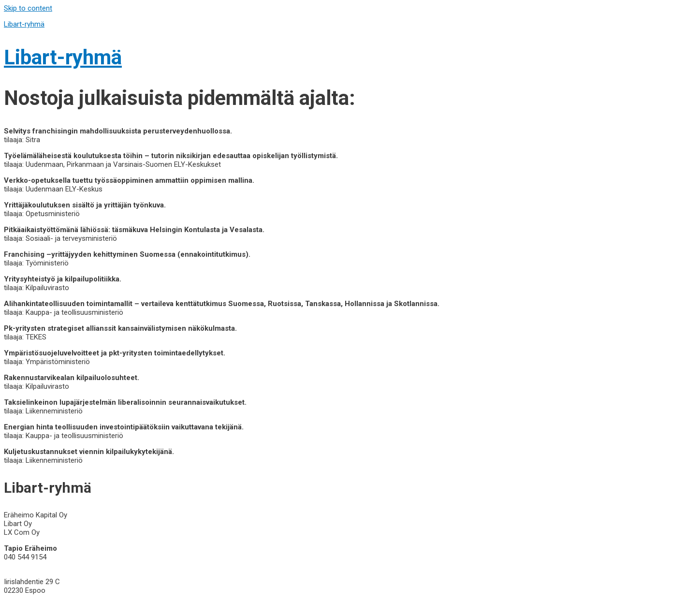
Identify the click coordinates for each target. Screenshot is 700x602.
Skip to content (28, 8)
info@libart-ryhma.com (41, 566)
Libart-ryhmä (24, 24)
